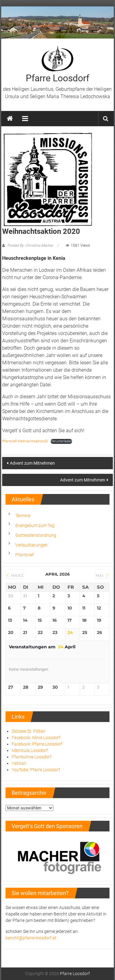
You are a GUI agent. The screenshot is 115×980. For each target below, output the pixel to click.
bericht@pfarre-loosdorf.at (31, 938)
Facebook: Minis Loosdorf (36, 738)
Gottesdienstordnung (36, 535)
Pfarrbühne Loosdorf (32, 757)
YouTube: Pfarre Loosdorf (36, 770)
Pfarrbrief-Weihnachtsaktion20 (25, 441)
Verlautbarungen (31, 545)
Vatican (19, 763)
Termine (23, 516)
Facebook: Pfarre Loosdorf (37, 744)
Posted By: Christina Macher (30, 245)
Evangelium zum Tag (35, 525)
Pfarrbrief (25, 555)
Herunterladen (61, 441)
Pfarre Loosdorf (57, 78)
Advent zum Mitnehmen (32, 463)
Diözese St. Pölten (29, 731)
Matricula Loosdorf (30, 750)
